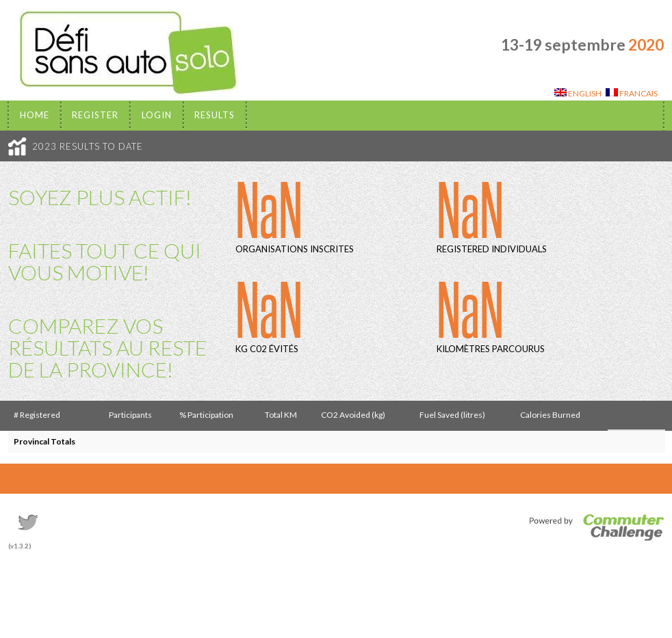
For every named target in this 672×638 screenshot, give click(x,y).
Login (157, 115)
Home (35, 115)
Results (215, 115)
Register (95, 115)
